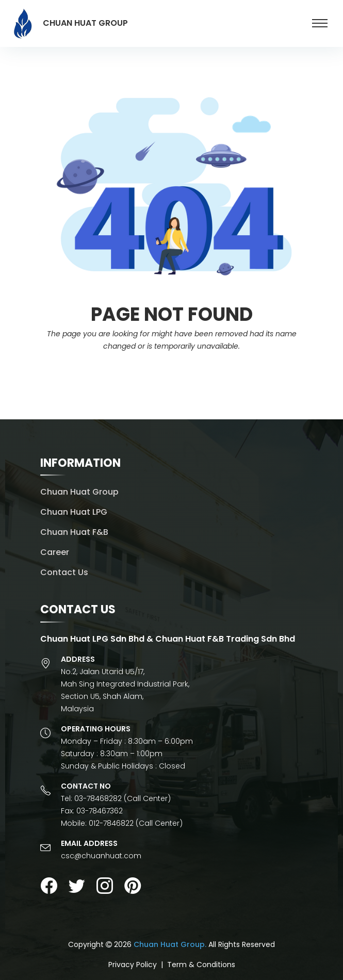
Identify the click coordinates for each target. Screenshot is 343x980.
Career (55, 552)
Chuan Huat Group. (170, 944)
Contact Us (64, 572)
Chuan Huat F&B (74, 532)
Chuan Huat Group (79, 492)
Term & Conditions (201, 965)
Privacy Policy (133, 965)
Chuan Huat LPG (74, 512)
